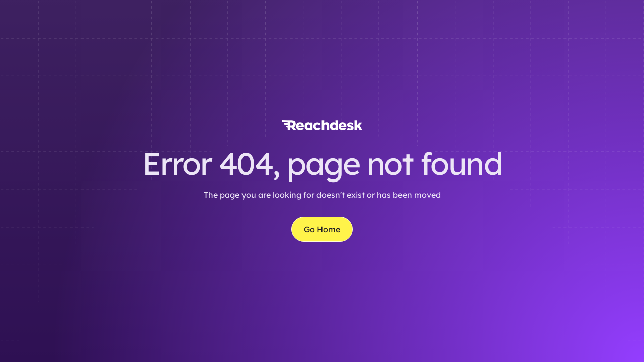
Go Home (322, 229)
